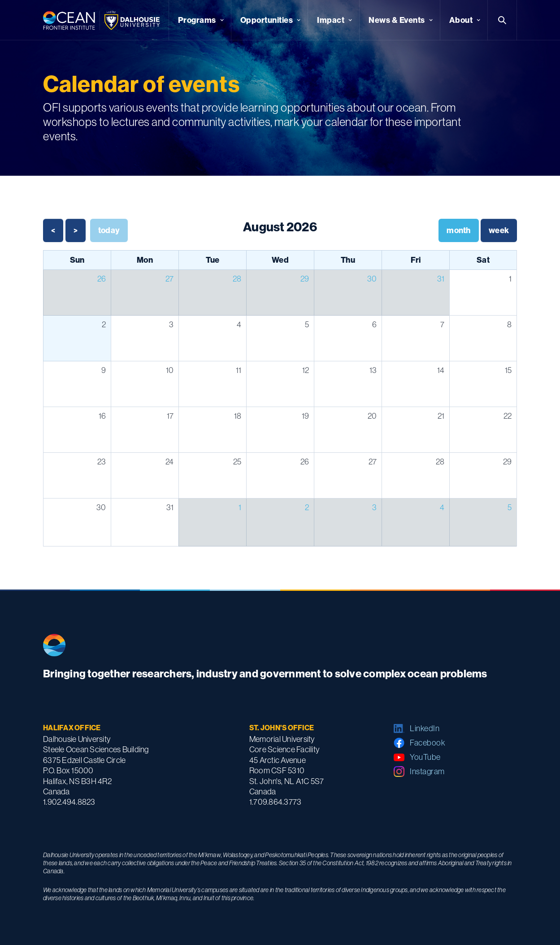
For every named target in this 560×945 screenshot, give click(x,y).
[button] (200, 20)
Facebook (428, 743)
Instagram (427, 772)
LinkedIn (425, 728)
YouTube (425, 757)
